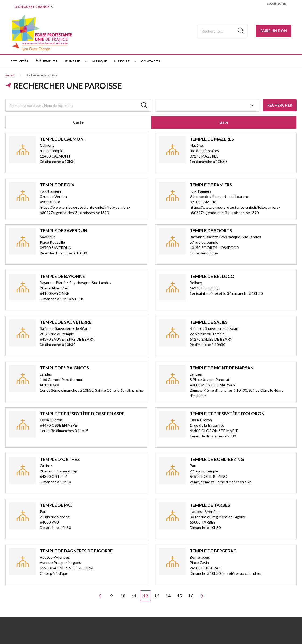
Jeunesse (72, 61)
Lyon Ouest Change (32, 7)
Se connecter (276, 4)
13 (157, 596)
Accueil (10, 75)
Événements (46, 61)
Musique (99, 61)
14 (168, 596)
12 (145, 596)
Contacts (151, 61)
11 (134, 596)
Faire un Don (274, 31)
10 (123, 596)
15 (179, 596)
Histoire (122, 61)
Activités (19, 61)
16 (191, 596)
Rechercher (280, 105)
